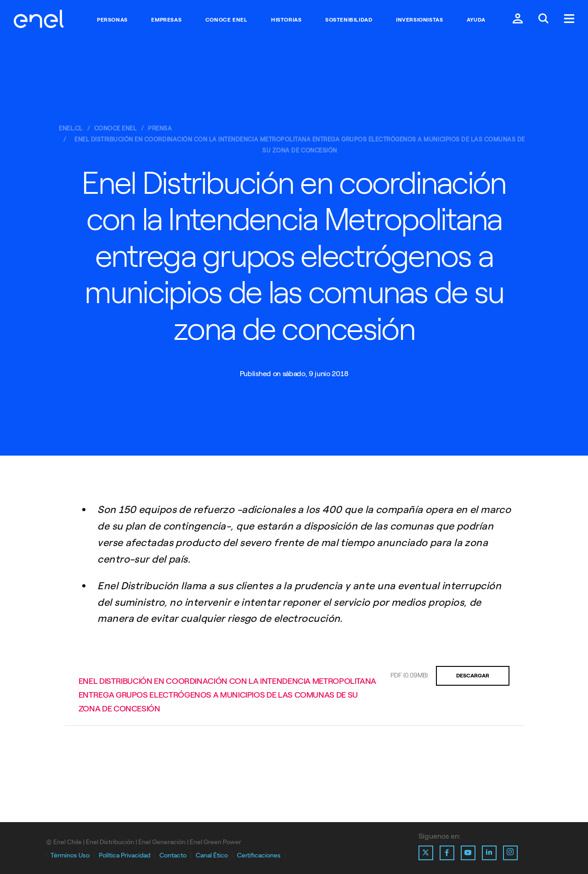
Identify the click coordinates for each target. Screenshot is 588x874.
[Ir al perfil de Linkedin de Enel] (489, 853)
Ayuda (476, 20)
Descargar (473, 676)
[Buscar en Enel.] (543, 20)
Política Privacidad (124, 855)
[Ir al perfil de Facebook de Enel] (447, 853)
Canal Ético (212, 855)
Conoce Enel (226, 20)
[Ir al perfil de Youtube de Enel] (468, 853)
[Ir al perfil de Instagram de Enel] (510, 853)
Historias (286, 20)
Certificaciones (259, 855)
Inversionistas (419, 20)
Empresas (166, 20)
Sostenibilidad (349, 20)
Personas (112, 20)
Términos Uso (70, 855)
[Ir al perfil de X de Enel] (426, 853)
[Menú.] (569, 20)
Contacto (173, 855)
